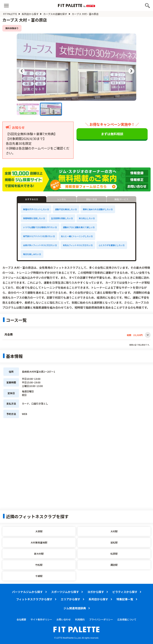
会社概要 (21, 619)
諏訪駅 (114, 565)
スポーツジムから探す (65, 592)
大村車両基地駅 (39, 542)
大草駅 (39, 531)
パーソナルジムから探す (27, 592)
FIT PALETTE (10, 14)
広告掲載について (127, 619)
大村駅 (114, 531)
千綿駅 (39, 576)
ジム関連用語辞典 (75, 608)
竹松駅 (39, 565)
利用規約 (80, 619)
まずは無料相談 (112, 134)
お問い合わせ (64, 619)
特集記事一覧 (125, 599)
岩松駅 (114, 542)
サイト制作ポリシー (41, 619)
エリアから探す (71, 599)
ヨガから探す (96, 592)
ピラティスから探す (125, 592)
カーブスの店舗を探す (55, 14)
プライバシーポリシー (101, 619)
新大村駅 (39, 554)
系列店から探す (30, 14)
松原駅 (114, 554)
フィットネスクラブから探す (34, 599)
